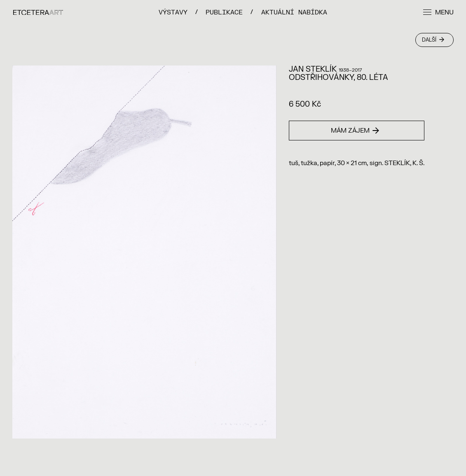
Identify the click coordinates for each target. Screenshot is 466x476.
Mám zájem (355, 131)
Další (433, 40)
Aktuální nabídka (294, 12)
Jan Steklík (313, 69)
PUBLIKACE (224, 12)
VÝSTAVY (173, 12)
